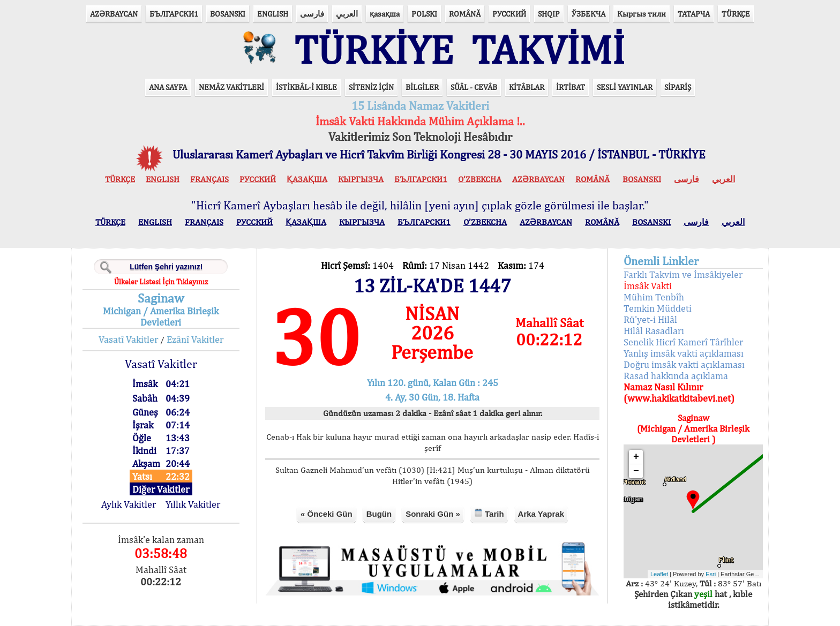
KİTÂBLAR (527, 87)
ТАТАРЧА (694, 14)
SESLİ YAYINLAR (625, 87)
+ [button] (636, 457)
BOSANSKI (228, 14)
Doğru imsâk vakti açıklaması (684, 364)
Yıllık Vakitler (193, 504)
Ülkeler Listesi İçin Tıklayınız (161, 282)
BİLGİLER (422, 87)
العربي (347, 14)
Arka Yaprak (541, 514)
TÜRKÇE (736, 14)
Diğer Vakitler (161, 489)
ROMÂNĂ (465, 14)
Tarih (489, 513)
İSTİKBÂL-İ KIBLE (306, 87)
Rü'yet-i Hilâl (650, 319)
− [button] (636, 471)
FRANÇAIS (209, 179)
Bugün (379, 514)
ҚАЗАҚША (307, 179)
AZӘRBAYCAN (114, 14)
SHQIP (549, 14)
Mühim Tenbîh (654, 297)
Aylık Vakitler (129, 504)
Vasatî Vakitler (128, 339)
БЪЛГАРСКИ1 (174, 14)
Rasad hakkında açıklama (676, 376)
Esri (711, 574)
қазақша (385, 14)
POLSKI (424, 14)
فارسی (312, 14)
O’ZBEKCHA (480, 179)
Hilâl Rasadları (654, 331)
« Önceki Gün (327, 514)
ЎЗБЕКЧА (588, 14)
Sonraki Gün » (433, 514)
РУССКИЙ (509, 14)
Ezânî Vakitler (195, 339)
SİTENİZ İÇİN (371, 87)
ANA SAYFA (168, 87)
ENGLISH (273, 14)
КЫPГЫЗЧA (361, 179)
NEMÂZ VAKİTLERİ (231, 87)
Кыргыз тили (642, 14)
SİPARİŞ (678, 87)
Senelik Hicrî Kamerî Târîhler (683, 342)
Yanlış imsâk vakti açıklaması (684, 353)
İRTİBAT (571, 87)
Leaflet (659, 574)
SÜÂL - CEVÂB (474, 87)
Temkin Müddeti (658, 308)
